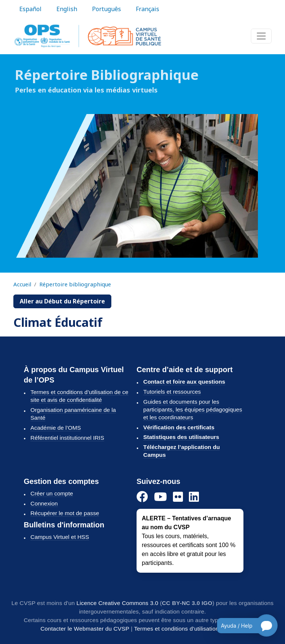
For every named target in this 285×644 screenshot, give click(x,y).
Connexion (44, 503)
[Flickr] (178, 497)
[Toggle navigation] (261, 36)
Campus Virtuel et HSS (60, 537)
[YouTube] (160, 497)
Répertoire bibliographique (75, 284)
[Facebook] (142, 497)
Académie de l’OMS (56, 428)
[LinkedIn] (194, 497)
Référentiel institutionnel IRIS (67, 438)
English (67, 9)
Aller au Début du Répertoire (62, 301)
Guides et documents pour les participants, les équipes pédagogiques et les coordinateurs (193, 409)
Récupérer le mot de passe (65, 513)
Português (107, 9)
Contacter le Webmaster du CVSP (85, 629)
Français (148, 9)
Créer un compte (52, 493)
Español (30, 9)
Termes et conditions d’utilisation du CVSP (189, 629)
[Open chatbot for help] (242, 625)
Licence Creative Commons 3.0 (117, 603)
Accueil (22, 284)
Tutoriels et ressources (172, 392)
